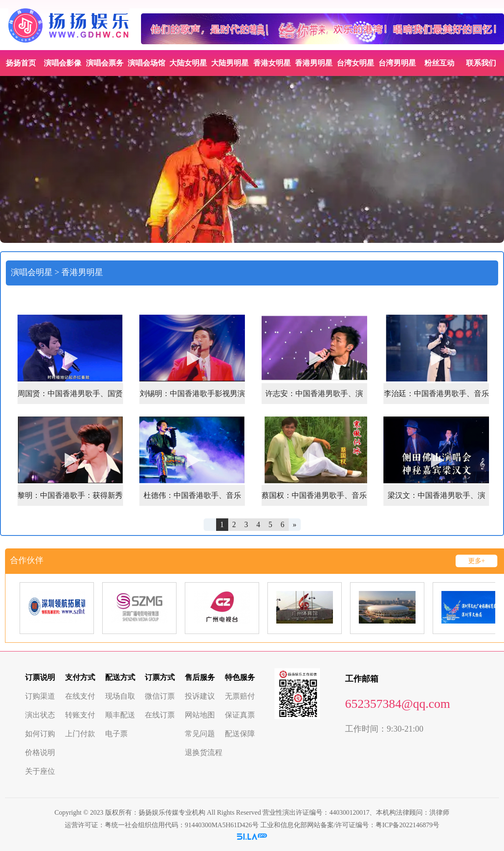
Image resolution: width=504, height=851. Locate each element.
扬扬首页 (21, 63)
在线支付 (80, 696)
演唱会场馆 (146, 63)
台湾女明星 (355, 63)
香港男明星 (314, 63)
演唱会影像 (63, 63)
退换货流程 (204, 753)
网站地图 (200, 715)
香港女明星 (272, 63)
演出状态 (40, 715)
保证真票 (240, 715)
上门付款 (80, 734)
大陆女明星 (188, 63)
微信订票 (160, 696)
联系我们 (481, 63)
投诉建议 (200, 696)
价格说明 (40, 753)
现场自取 (120, 696)
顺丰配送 (120, 715)
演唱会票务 (105, 63)
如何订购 (40, 734)
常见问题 (200, 734)
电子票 (116, 734)
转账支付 (80, 715)
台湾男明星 (397, 63)
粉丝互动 (439, 63)
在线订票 (160, 715)
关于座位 (40, 771)
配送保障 (240, 734)
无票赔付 (240, 696)
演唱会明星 (32, 272)
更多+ (477, 561)
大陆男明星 (230, 63)
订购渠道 (40, 696)
